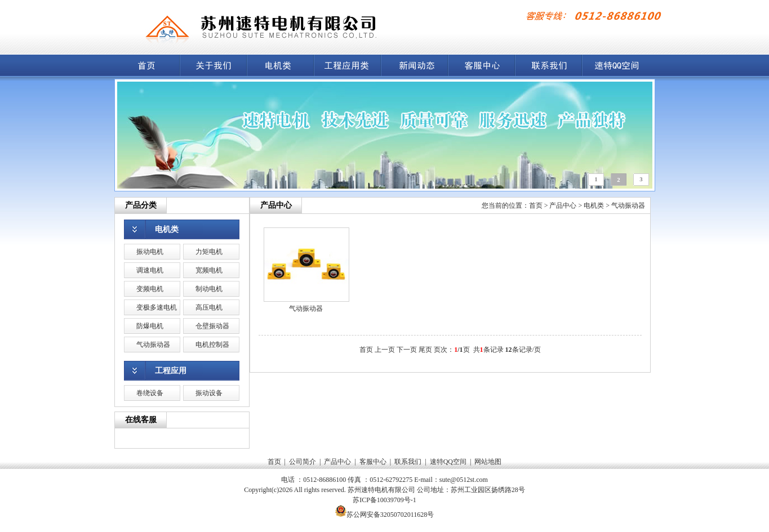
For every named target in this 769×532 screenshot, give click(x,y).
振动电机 (150, 252)
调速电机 (150, 270)
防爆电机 (150, 326)
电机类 (167, 229)
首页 (536, 205)
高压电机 (209, 307)
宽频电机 (209, 270)
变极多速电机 (157, 307)
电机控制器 (212, 345)
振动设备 (209, 393)
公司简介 (303, 462)
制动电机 (209, 289)
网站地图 (488, 462)
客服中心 (373, 462)
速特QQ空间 (448, 462)
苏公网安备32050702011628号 (390, 515)
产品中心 (563, 205)
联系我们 (408, 462)
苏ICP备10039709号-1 (384, 500)
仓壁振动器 (212, 326)
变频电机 (150, 289)
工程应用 (171, 371)
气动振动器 (153, 345)
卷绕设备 (150, 393)
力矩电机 (209, 252)
